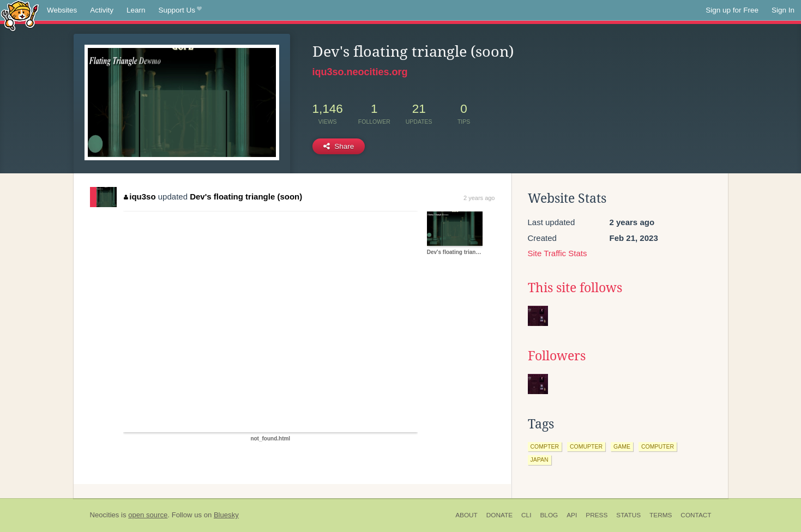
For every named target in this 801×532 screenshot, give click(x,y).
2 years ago (479, 198)
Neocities (105, 515)
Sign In (783, 10)
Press (597, 515)
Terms (661, 515)
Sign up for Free (732, 10)
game (622, 446)
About (466, 515)
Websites (62, 10)
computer (658, 446)
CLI (526, 515)
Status (628, 515)
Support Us (180, 10)
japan (540, 460)
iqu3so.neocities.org (360, 72)
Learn (136, 10)
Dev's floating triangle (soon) (246, 197)
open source (148, 515)
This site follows (575, 288)
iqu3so (140, 197)
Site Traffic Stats (558, 253)
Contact (696, 515)
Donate (499, 515)
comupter (586, 446)
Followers (557, 356)
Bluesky (226, 515)
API (572, 515)
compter (545, 446)
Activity (102, 10)
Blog (549, 515)
